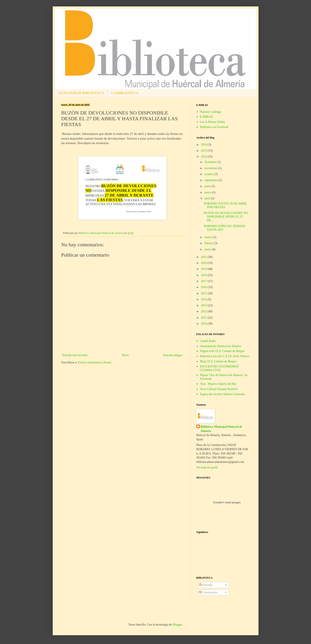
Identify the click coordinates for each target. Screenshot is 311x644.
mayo (208, 192)
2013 (204, 305)
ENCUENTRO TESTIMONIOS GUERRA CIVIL (219, 368)
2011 (204, 318)
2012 (204, 311)
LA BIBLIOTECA (125, 93)
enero (208, 249)
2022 (204, 157)
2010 (204, 324)
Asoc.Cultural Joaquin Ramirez (219, 389)
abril (208, 198)
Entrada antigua (173, 355)
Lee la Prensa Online (213, 122)
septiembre (211, 180)
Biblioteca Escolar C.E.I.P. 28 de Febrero (225, 356)
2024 (204, 145)
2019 (204, 269)
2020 (204, 263)
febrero (209, 243)
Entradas (206, 585)
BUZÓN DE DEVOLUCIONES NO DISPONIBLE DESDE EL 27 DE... (226, 217)
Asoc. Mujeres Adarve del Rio (218, 384)
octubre (209, 174)
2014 (204, 299)
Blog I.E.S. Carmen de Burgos (218, 361)
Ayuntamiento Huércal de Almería (221, 346)
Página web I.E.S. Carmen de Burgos (222, 351)
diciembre (211, 162)
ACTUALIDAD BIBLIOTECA (81, 93)
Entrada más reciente (75, 355)
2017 (204, 281)
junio (208, 186)
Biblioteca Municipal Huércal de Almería (221, 429)
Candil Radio (208, 341)
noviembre (211, 168)
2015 (204, 293)
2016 (204, 287)
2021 (204, 257)
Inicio (125, 355)
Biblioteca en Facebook (214, 127)
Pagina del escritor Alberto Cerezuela (222, 394)
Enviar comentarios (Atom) (95, 362)
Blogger (177, 625)
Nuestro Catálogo (210, 112)
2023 (204, 151)
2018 (204, 275)
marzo (209, 237)
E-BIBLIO (206, 117)
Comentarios (208, 592)
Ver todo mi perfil (207, 467)
